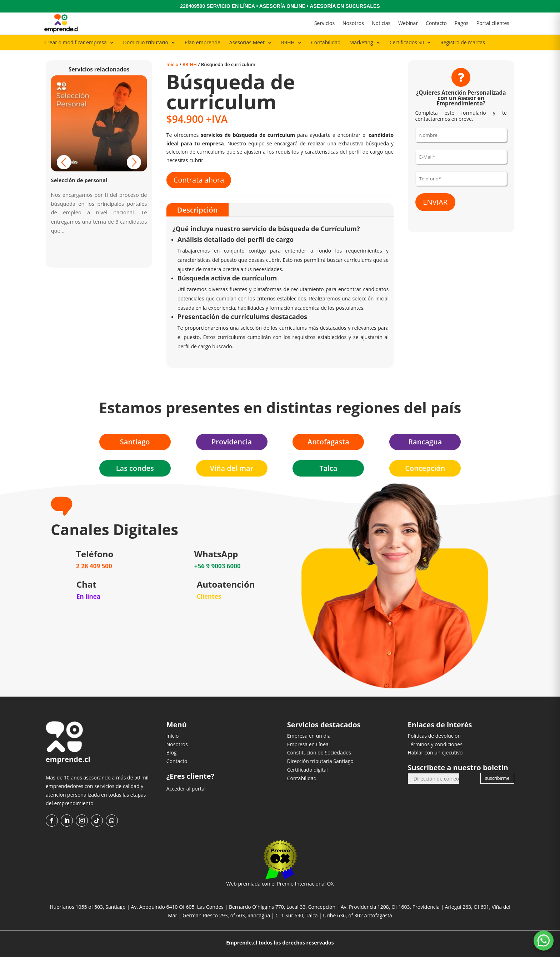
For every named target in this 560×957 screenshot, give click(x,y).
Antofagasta (328, 442)
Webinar (408, 23)
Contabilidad (326, 42)
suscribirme (497, 778)
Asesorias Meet (247, 42)
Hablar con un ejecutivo (435, 752)
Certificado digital (307, 770)
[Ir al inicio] (61, 23)
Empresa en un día (309, 736)
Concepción (425, 468)
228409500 (192, 6)
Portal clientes (493, 23)
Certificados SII (407, 42)
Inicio (172, 64)
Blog (172, 752)
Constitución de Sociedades (319, 752)
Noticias (381, 23)
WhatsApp (216, 554)
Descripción (197, 210)
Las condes (135, 468)
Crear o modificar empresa (76, 42)
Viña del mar (232, 468)
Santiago (135, 442)
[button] (134, 162)
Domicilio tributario (146, 42)
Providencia (232, 442)
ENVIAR (436, 202)
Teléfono (95, 554)
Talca (328, 468)
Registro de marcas (463, 42)
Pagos (462, 23)
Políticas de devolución (434, 736)
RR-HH (190, 64)
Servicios (324, 23)
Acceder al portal (186, 789)
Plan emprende (202, 42)
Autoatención (226, 584)
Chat (86, 584)
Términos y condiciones (435, 744)
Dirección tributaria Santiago (320, 761)
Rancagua (425, 442)
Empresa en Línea (308, 744)
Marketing (361, 42)
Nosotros (353, 23)
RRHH (288, 42)
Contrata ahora (199, 180)
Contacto (436, 23)
